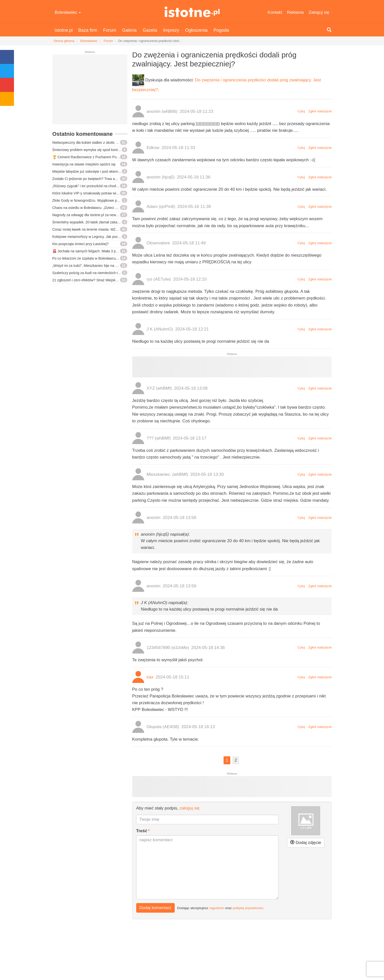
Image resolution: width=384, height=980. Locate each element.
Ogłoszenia (196, 30)
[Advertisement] (90, 91)
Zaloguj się (319, 12)
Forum (110, 30)
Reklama (295, 12)
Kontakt (275, 12)
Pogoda (221, 30)
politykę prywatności (248, 908)
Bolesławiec (68, 12)
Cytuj (301, 111)
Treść (142, 831)
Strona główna (64, 41)
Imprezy (171, 30)
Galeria (129, 30)
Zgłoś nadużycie (320, 111)
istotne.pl (192, 12)
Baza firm (88, 30)
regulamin (217, 908)
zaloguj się (189, 808)
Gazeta (150, 30)
